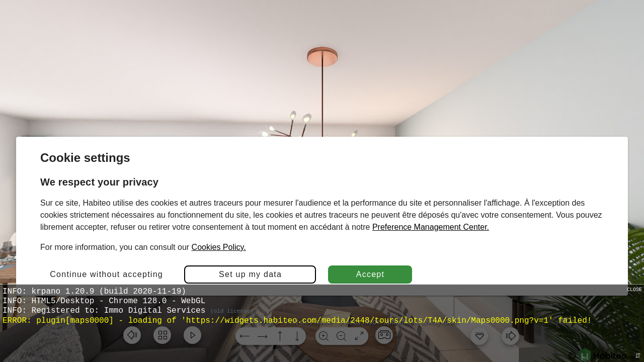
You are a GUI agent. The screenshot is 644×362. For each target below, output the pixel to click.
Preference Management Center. (431, 227)
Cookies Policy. (219, 247)
